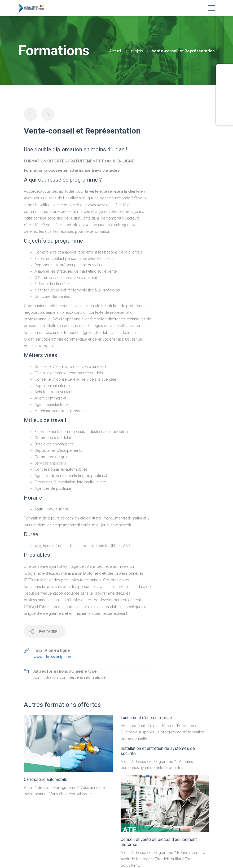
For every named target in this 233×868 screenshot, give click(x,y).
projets (137, 51)
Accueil (116, 51)
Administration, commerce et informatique (69, 677)
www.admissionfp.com (53, 657)
